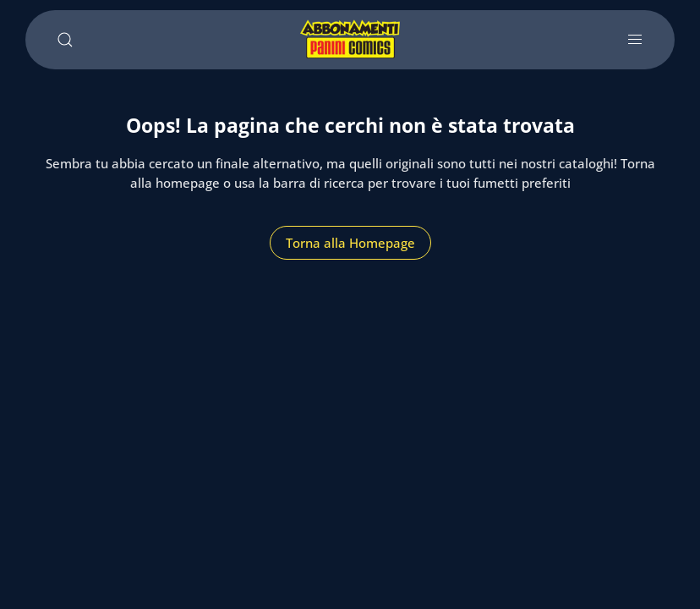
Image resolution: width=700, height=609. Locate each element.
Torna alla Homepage (350, 243)
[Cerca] (65, 40)
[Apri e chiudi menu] (635, 40)
